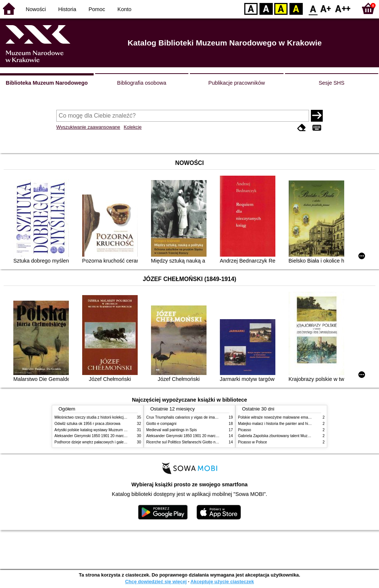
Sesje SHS (332, 83)
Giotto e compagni (161, 424)
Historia (67, 9)
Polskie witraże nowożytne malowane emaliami (277, 417)
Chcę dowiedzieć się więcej (156, 582)
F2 (343, 8)
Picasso (244, 430)
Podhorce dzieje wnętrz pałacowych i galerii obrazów (98, 442)
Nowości (36, 9)
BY (296, 8)
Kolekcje (133, 127)
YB (281, 8)
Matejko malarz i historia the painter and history (277, 424)
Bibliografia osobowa (142, 83)
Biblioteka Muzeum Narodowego (47, 83)
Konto (124, 9)
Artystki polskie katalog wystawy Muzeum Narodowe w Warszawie (109, 430)
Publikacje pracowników (237, 83)
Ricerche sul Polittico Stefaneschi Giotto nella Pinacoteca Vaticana (201, 442)
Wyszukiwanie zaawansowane (88, 127)
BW (266, 8)
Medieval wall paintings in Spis (172, 430)
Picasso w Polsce (252, 442)
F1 (326, 8)
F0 (313, 8)
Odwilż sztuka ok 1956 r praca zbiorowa (87, 424)
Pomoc (97, 9)
